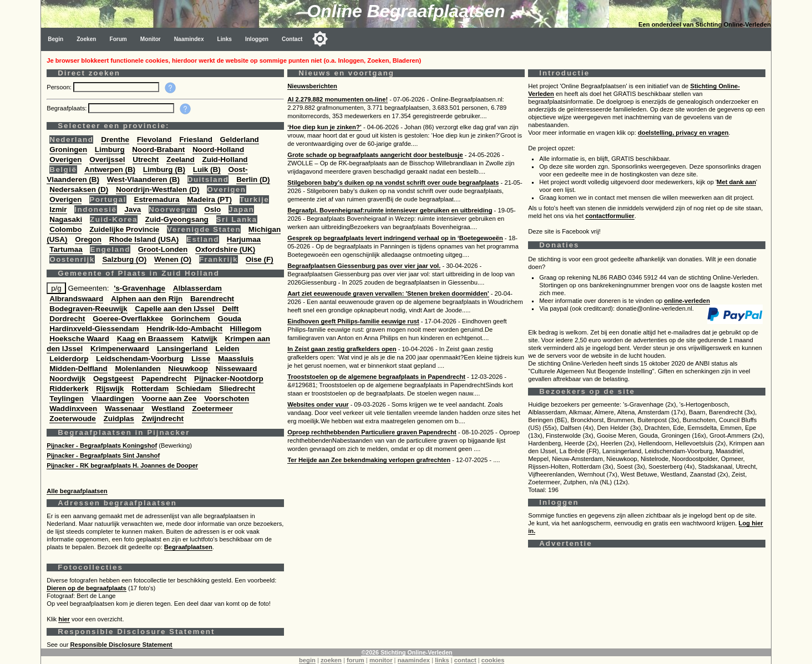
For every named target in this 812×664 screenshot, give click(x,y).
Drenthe (115, 140)
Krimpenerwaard (120, 349)
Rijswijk (110, 389)
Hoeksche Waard (79, 339)
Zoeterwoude (73, 419)
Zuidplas (119, 419)
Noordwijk (67, 379)
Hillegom (246, 329)
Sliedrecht (237, 389)
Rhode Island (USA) (144, 239)
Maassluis (236, 359)
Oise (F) (260, 259)
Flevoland (154, 140)
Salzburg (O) (124, 259)
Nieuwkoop (188, 369)
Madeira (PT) (209, 199)
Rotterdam (150, 389)
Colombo (65, 229)
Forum (118, 39)
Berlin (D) (253, 179)
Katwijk (204, 339)
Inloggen (257, 39)
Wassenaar (124, 409)
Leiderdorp (69, 359)
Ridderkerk (69, 389)
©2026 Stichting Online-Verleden (407, 652)
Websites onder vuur (318, 404)
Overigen (65, 159)
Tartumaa (66, 249)
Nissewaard (237, 369)
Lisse (201, 359)
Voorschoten (227, 399)
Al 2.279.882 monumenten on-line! (338, 99)
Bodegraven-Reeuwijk (88, 309)
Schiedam (194, 389)
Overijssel (107, 159)
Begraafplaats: (67, 108)
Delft (230, 309)
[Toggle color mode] (320, 39)
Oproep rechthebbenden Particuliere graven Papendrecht (372, 432)
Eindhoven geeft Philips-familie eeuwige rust (353, 321)
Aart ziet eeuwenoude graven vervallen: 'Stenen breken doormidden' (388, 293)
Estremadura (156, 199)
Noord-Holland (218, 149)
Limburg (110, 149)
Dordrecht (67, 319)
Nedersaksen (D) (79, 189)
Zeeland (181, 159)
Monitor (151, 39)
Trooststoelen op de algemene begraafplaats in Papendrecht (376, 377)
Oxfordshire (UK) (225, 249)
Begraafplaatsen (188, 547)
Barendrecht (212, 299)
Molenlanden (138, 369)
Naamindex (189, 39)
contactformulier (610, 216)
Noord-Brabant (158, 149)
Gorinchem (191, 319)
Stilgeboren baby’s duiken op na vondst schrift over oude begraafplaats (393, 183)
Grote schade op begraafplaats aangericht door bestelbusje (375, 155)
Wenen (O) (173, 259)
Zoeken (86, 39)
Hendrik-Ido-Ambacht (184, 329)
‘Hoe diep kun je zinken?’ (324, 127)
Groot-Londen (163, 249)
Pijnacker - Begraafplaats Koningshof (102, 445)
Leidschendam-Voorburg (140, 359)
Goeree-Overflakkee (128, 319)
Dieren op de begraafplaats (87, 588)
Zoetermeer (212, 409)
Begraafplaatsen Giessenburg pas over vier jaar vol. (364, 266)
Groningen (68, 149)
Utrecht (146, 159)
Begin (55, 39)
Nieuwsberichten (312, 86)
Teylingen (67, 399)
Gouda (230, 319)
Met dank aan (736, 182)
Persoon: (60, 87)
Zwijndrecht (163, 419)
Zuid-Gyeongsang (177, 219)
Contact (292, 39)
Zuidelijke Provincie (124, 229)
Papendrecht (164, 379)
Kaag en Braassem (150, 339)
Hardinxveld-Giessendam (94, 329)
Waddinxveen (73, 409)
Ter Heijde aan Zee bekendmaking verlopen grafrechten (369, 460)
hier (64, 619)
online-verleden (687, 301)
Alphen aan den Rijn (147, 299)
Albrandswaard (76, 299)
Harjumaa (244, 239)
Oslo (212, 209)
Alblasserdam (197, 288)
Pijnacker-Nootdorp (229, 379)
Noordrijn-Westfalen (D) (158, 189)
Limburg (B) (164, 169)
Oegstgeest (113, 379)
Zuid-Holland (225, 159)
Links (225, 39)
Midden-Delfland (78, 369)
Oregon (88, 239)
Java (133, 209)
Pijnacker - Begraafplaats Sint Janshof (103, 455)
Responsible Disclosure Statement (121, 645)
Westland (168, 409)
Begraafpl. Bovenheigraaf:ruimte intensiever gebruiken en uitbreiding (390, 210)
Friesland (196, 140)
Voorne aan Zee (169, 399)
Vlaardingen (113, 399)
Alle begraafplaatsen (77, 491)
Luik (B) (207, 169)
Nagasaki (66, 219)
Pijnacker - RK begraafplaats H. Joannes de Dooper (122, 465)
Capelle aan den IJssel (174, 309)
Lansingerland (182, 349)
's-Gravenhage (139, 288)
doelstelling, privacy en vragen (683, 133)
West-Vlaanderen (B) (143, 179)
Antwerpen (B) (110, 169)
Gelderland (240, 140)
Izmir (58, 209)
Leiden (227, 349)
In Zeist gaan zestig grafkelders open (342, 349)
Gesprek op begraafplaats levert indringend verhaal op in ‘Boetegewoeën (395, 238)
